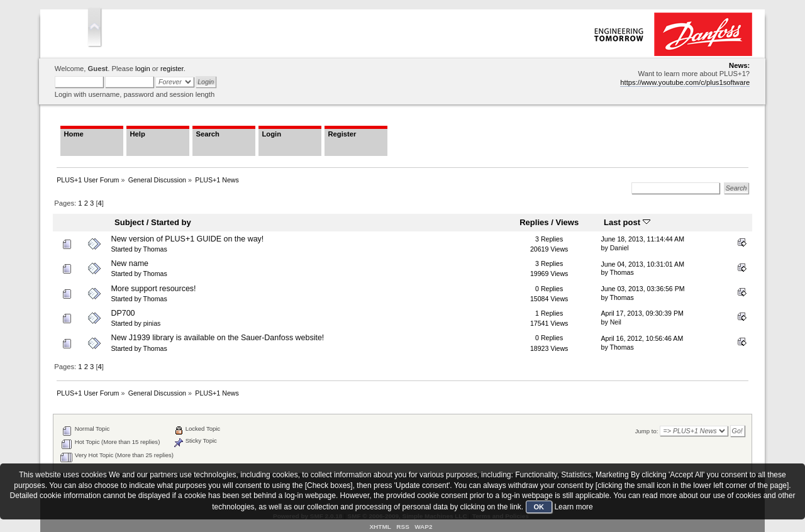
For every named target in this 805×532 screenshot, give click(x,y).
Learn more (573, 507)
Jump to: (647, 431)
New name (130, 263)
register (172, 69)
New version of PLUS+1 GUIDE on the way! (187, 239)
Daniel (619, 248)
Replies (534, 222)
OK (539, 507)
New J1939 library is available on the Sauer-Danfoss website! (217, 338)
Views (567, 222)
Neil (616, 322)
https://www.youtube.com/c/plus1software (685, 82)
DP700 (123, 313)
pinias (152, 323)
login (143, 69)
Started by (171, 222)
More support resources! (153, 289)
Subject (129, 222)
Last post (627, 222)
